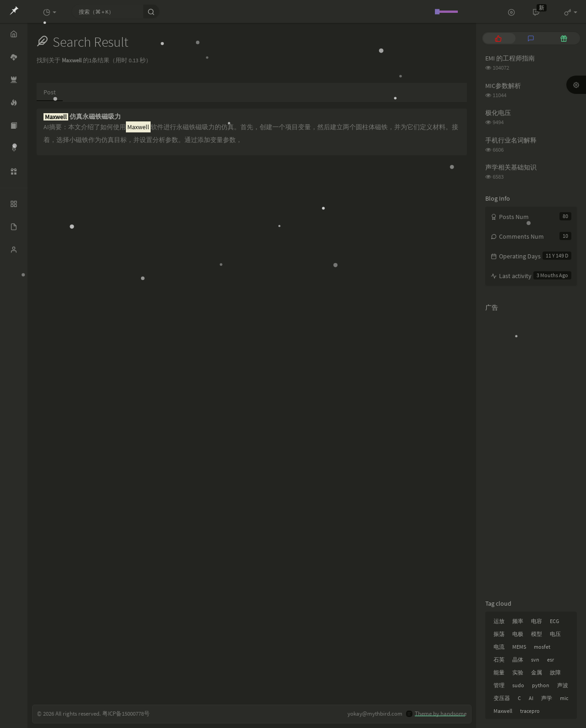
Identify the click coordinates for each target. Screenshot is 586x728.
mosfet (542, 647)
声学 (547, 698)
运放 (499, 621)
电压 (555, 634)
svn (535, 660)
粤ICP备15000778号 (126, 714)
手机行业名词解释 (511, 140)
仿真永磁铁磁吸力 (82, 117)
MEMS (519, 647)
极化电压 (498, 113)
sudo (518, 685)
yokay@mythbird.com (375, 714)
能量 (499, 672)
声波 (563, 685)
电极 (518, 634)
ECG (554, 621)
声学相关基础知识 (511, 167)
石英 (499, 660)
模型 (537, 634)
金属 (537, 672)
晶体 (518, 660)
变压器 (502, 698)
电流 (499, 647)
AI (531, 698)
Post (50, 92)
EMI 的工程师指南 (510, 58)
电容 (537, 621)
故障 (555, 672)
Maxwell (503, 711)
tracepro (530, 711)
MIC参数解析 (503, 86)
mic (564, 698)
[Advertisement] (531, 454)
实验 (518, 672)
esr (551, 660)
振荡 (499, 634)
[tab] (498, 38)
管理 (499, 685)
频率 (518, 621)
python (541, 685)
